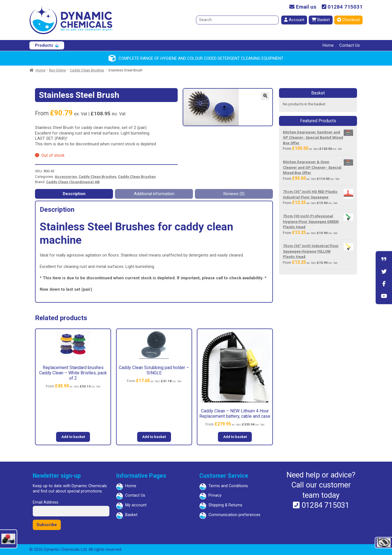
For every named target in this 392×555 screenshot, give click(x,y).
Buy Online (57, 70)
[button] (265, 96)
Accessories (66, 177)
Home (328, 45)
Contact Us (350, 45)
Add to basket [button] (73, 437)
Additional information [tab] (154, 194)
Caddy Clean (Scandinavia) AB (73, 182)
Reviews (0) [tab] (234, 194)
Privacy (215, 495)
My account (136, 505)
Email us (303, 7)
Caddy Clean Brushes (87, 70)
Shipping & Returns (225, 505)
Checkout (348, 20)
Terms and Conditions (228, 486)
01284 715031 (342, 7)
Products (44, 45)
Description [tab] (74, 194)
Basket (321, 20)
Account (294, 20)
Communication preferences (234, 515)
